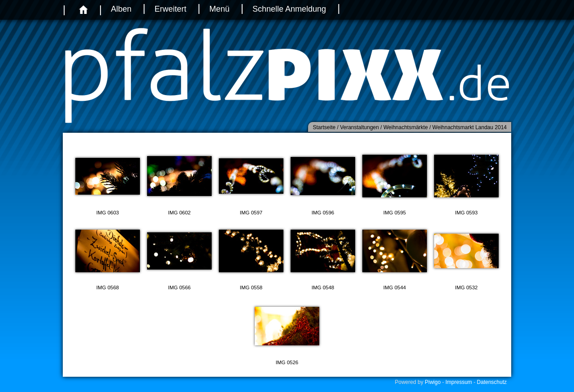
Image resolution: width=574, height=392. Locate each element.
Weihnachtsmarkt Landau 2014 (470, 127)
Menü (220, 9)
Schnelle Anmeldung (289, 9)
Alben (121, 9)
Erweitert (170, 9)
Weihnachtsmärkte (406, 127)
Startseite (324, 127)
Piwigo (433, 382)
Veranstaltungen (359, 127)
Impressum (459, 382)
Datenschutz (492, 382)
